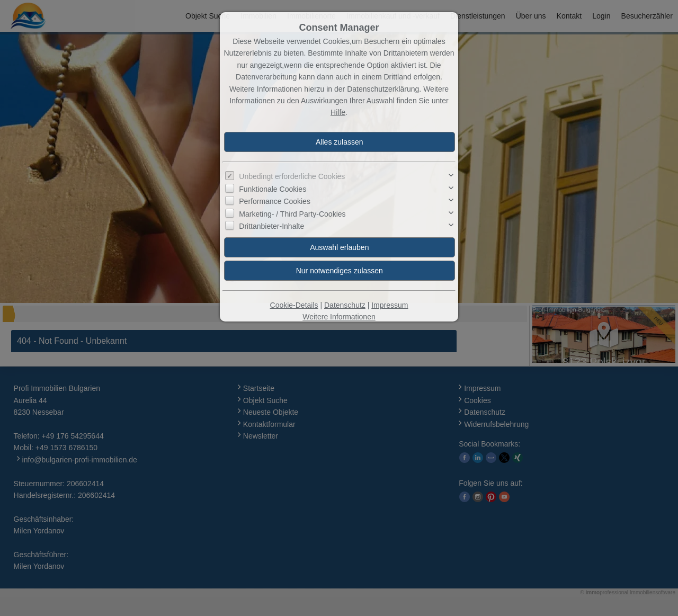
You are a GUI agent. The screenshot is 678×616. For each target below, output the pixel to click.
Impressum (390, 305)
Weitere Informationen (339, 317)
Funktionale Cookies (273, 189)
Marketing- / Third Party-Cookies (292, 214)
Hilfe (338, 112)
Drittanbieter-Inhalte (271, 226)
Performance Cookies (275, 201)
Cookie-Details (294, 305)
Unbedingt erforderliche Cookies (292, 176)
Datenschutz (345, 305)
